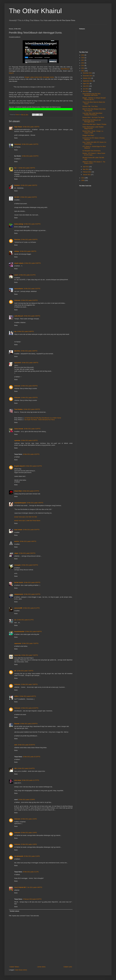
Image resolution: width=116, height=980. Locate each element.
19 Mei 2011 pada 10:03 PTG (30, 708)
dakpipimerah (19, 594)
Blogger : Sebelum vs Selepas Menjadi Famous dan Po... (94, 99)
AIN (15, 768)
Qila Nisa (17, 351)
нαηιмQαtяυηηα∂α (20, 503)
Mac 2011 (86, 169)
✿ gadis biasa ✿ (19, 466)
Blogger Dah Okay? (88, 135)
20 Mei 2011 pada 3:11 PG (31, 872)
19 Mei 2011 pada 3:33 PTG (29, 300)
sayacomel (18, 643)
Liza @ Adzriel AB (20, 887)
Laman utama (41, 967)
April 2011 (86, 167)
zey (15, 332)
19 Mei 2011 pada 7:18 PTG (25, 671)
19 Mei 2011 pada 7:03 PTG (30, 643)
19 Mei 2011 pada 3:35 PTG (32, 316)
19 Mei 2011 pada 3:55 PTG (29, 386)
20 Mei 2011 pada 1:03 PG (29, 819)
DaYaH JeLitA (19, 583)
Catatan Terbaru (14, 967)
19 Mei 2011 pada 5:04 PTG (31, 530)
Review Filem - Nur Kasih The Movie (93, 117)
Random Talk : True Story (90, 106)
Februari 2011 (87, 172)
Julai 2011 (86, 86)
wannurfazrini (19, 289)
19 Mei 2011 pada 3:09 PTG (32, 263)
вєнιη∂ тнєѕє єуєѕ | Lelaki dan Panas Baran (27, 521)
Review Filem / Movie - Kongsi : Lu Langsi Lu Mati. (93, 132)
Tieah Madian (19, 409)
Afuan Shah (18, 491)
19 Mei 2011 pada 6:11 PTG (31, 608)
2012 (83, 68)
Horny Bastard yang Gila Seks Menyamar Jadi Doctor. (92, 95)
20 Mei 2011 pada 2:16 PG (32, 856)
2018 (83, 58)
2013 (83, 66)
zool (16, 745)
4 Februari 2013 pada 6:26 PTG (32, 899)
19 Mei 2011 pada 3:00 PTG (29, 185)
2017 (83, 60)
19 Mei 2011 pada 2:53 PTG (30, 156)
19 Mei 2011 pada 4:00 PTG (32, 409)
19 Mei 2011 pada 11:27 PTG (30, 780)
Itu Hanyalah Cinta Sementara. (92, 151)
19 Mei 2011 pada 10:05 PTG (29, 724)
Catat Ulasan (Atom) (21, 970)
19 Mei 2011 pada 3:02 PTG (28, 197)
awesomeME (18, 608)
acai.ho (17, 541)
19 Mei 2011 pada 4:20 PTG (31, 454)
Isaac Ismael (18, 530)
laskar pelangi (19, 224)
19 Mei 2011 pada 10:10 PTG (31, 757)
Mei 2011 (86, 91)
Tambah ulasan (14, 911)
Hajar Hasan (18, 127)
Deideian (17, 185)
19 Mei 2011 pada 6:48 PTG (33, 632)
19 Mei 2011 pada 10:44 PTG (26, 768)
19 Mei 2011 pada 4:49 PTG (35, 503)
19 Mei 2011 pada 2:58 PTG (27, 168)
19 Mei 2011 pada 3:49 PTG (30, 363)
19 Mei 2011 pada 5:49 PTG (28, 541)
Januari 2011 (87, 175)
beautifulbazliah (19, 632)
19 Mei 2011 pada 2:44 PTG (30, 144)
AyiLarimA (18, 363)
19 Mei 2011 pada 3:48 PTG (25, 332)
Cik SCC (17, 197)
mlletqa (17, 251)
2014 (83, 63)
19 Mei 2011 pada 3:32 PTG (32, 289)
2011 (83, 71)
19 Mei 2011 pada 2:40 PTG (31, 127)
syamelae (17, 440)
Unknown (17, 300)
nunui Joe (17, 655)
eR (15, 671)
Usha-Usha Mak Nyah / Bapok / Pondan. (95, 124)
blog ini (11, 73)
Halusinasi (18, 144)
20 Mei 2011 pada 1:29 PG (29, 833)
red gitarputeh (19, 856)
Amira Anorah (19, 429)
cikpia (16, 553)
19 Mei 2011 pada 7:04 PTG (30, 655)
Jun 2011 (86, 89)
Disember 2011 (88, 73)
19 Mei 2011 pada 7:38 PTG (29, 684)
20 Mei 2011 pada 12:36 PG (27, 800)
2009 (83, 180)
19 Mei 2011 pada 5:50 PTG (27, 553)
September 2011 (88, 81)
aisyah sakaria (19, 263)
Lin (15, 620)
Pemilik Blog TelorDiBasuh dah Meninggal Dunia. (92, 121)
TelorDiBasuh (65, 69)
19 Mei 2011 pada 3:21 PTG (27, 275)
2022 (83, 55)
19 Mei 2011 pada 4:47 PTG (31, 491)
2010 (83, 178)
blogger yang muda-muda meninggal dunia (39, 77)
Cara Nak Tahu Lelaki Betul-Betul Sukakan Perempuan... (92, 114)
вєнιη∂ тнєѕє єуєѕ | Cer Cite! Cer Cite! (26, 517)
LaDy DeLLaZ (19, 316)
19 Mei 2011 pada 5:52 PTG (30, 565)
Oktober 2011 (87, 78)
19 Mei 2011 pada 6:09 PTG (32, 583)
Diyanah (17, 724)
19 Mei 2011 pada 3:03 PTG (32, 224)
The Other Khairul (35, 11)
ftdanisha (17, 240)
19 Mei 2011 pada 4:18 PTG (32, 429)
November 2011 (88, 76)
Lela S (16, 275)
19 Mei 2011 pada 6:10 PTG (32, 594)
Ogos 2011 (86, 84)
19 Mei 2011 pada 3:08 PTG (29, 240)
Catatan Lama (68, 967)
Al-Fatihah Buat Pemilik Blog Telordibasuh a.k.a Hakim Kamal (43, 418)
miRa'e (16, 696)
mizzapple (17, 565)
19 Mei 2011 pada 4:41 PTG (34, 466)
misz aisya (18, 780)
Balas (16, 138)
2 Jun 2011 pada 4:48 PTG (34, 887)
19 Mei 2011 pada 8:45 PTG (28, 696)
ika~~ (16, 168)
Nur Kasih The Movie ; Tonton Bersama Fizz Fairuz (40, 420)
